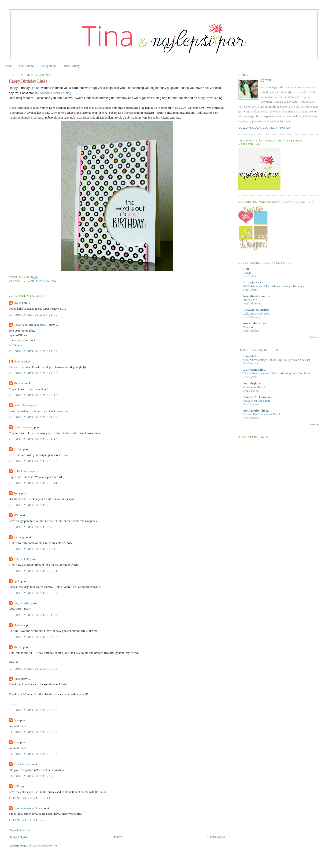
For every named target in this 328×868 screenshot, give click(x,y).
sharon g (19, 537)
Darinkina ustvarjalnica (28, 808)
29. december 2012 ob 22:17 (33, 549)
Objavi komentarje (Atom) (44, 845)
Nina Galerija (22, 764)
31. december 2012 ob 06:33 (33, 732)
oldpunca (19, 361)
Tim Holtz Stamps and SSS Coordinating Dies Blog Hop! (276, 373)
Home (8, 66)
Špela (17, 581)
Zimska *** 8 (251, 300)
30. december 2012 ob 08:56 (33, 669)
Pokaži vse (314, 337)
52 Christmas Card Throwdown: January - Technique (274, 286)
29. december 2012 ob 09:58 (33, 505)
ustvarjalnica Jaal (255, 323)
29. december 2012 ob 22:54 (33, 571)
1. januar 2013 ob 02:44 (30, 798)
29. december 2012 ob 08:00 (33, 461)
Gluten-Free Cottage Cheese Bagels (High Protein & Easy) (277, 360)
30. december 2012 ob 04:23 (33, 637)
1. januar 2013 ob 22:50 (30, 820)
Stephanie (20, 625)
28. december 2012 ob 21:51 (33, 351)
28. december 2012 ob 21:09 (33, 315)
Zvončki (248, 327)
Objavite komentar (20, 830)
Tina (269, 80)
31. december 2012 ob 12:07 (33, 776)
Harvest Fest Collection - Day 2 (262, 414)
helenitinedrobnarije (257, 296)
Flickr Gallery (71, 66)
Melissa (18, 383)
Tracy (17, 493)
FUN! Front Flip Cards (257, 401)
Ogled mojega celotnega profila (264, 128)
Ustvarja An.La (253, 282)
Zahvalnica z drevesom (257, 314)
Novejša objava (18, 837)
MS (16, 515)
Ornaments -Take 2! (255, 387)
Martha (18, 647)
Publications (26, 66)
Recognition (48, 66)
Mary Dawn (179, 108)
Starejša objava (216, 837)
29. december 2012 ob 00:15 (33, 395)
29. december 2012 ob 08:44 (33, 483)
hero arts (30, 281)
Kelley (18, 786)
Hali (246, 269)
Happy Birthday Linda (28, 81)
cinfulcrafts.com (24, 427)
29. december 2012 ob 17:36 (33, 527)
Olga (17, 720)
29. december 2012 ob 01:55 (33, 417)
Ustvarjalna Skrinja (256, 310)
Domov (117, 837)
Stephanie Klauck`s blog (55, 93)
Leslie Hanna (22, 405)
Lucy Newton (22, 603)
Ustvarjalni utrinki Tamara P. (31, 325)
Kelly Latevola (23, 471)
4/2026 (247, 273)
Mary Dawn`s (207, 98)
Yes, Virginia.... (253, 383)
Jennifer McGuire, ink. (258, 397)
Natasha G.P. (21, 559)
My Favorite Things (256, 410)
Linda (34, 88)
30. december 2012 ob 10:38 (33, 710)
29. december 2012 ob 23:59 (33, 593)
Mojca (17, 303)
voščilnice (48, 281)
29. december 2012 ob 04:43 (33, 439)
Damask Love (252, 356)
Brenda (18, 449)
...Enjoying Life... (254, 370)
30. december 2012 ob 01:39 (33, 615)
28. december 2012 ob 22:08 (33, 373)
